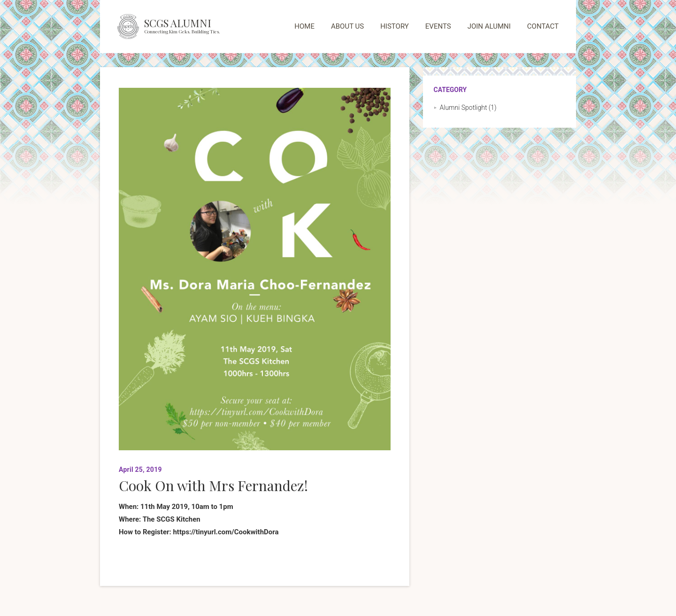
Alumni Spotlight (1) (468, 108)
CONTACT (543, 26)
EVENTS (438, 26)
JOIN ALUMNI (489, 26)
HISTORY (395, 26)
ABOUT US (347, 26)
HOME (304, 26)
